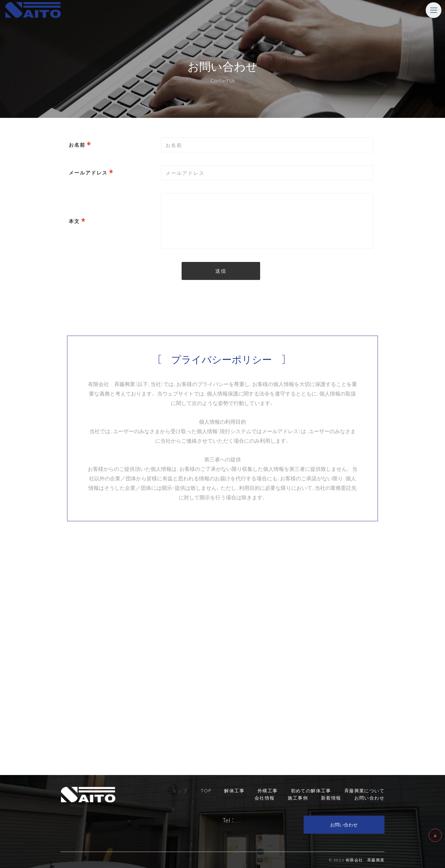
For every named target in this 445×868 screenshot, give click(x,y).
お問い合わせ (344, 824)
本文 (74, 221)
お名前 (77, 145)
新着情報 (331, 798)
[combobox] (267, 173)
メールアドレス (88, 173)
